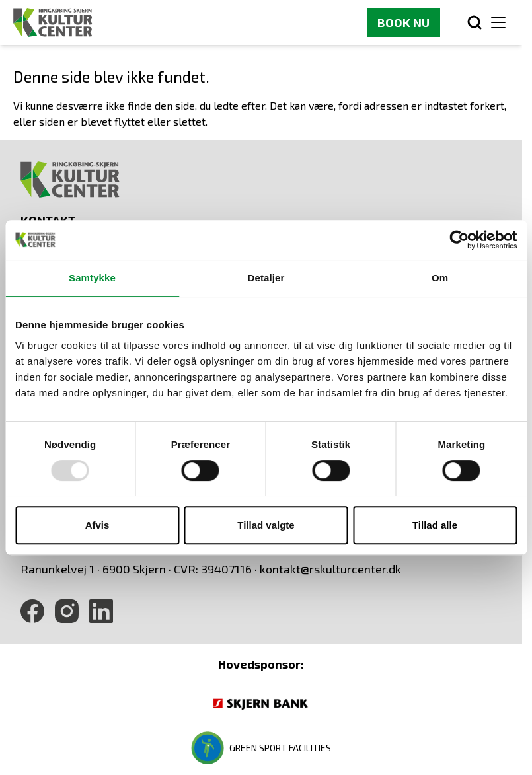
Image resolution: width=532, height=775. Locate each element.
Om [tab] (440, 278)
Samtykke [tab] (92, 278)
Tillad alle (435, 525)
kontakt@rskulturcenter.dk (330, 569)
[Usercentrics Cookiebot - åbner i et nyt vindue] (459, 240)
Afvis (97, 525)
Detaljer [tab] (266, 278)
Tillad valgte (266, 525)
